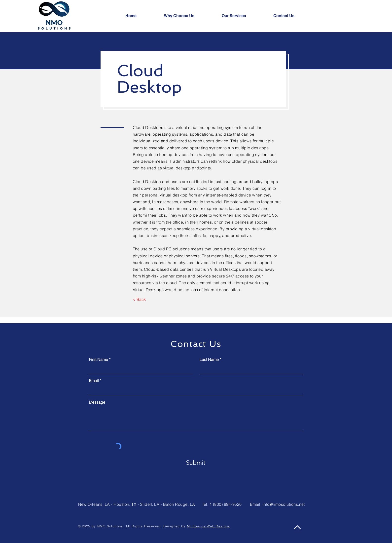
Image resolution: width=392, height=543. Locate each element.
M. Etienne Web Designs (209, 526)
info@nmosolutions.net (284, 504)
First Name (98, 359)
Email (94, 381)
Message (97, 402)
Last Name (209, 359)
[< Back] (139, 300)
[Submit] (196, 463)
